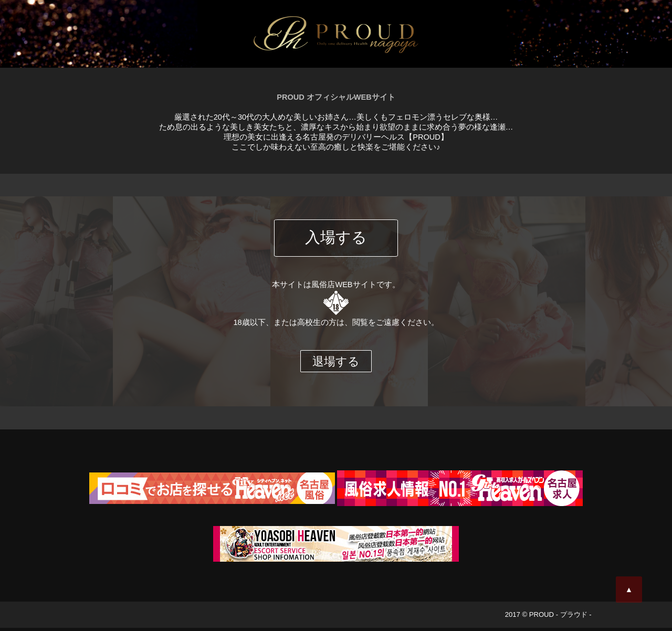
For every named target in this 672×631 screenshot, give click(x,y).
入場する (336, 241)
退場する (336, 365)
